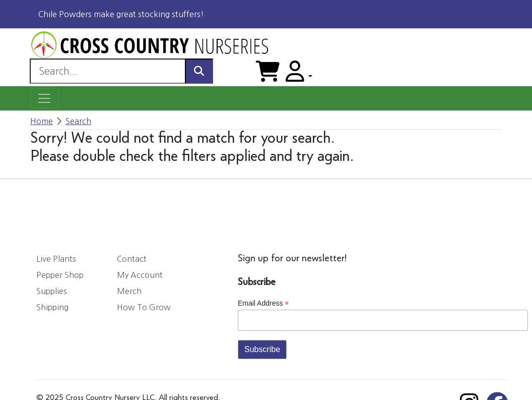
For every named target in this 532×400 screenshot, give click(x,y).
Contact (132, 259)
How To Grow (144, 307)
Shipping (52, 307)
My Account (140, 275)
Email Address (263, 303)
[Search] (108, 71)
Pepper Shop (60, 275)
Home (42, 121)
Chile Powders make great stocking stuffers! (121, 14)
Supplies (52, 291)
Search (78, 121)
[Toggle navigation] (44, 98)
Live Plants (56, 259)
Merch (129, 291)
